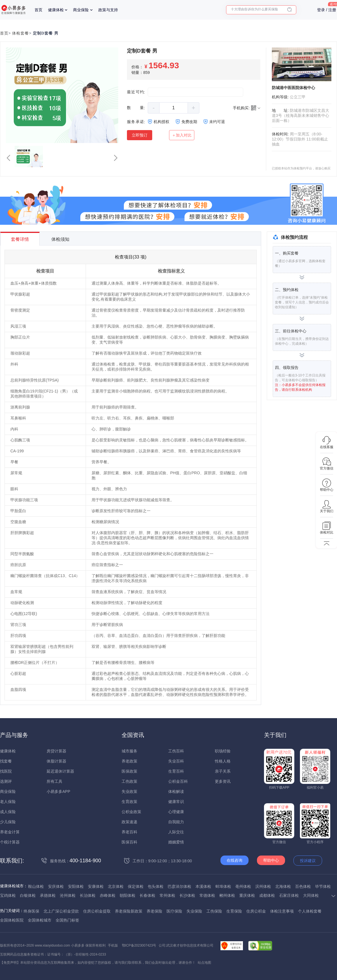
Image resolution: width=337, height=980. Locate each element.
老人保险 (8, 802)
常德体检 (207, 895)
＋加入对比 (182, 135)
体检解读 (176, 791)
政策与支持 (108, 10)
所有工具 (54, 781)
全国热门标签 (67, 920)
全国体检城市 (40, 920)
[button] (8, 158)
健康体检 (56, 10)
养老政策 (129, 761)
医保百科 (129, 842)
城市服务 (129, 751)
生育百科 (176, 771)
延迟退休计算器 (60, 771)
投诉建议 (308, 861)
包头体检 (156, 886)
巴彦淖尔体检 (179, 886)
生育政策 (129, 802)
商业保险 (81, 10)
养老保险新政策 (129, 911)
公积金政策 (131, 812)
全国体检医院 (12, 920)
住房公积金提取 (97, 911)
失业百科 (176, 761)
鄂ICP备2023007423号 (139, 945)
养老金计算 (10, 832)
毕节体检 (323, 886)
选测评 (6, 781)
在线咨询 (234, 860)
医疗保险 (174, 911)
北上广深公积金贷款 (61, 911)
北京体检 (116, 886)
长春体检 (147, 895)
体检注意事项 (282, 911)
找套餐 (6, 761)
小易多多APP (58, 791)
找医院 (6, 771)
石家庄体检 (289, 895)
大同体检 (311, 895)
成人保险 (8, 812)
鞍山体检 (36, 886)
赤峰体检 (108, 895)
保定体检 (136, 886)
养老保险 (154, 911)
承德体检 (48, 895)
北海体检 (283, 886)
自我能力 (176, 822)
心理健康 (176, 812)
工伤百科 (176, 751)
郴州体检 (227, 895)
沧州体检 (68, 895)
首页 (38, 10)
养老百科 (129, 832)
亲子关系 (223, 771)
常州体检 (167, 895)
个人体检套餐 (310, 911)
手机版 (113, 945)
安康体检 (96, 886)
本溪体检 (203, 886)
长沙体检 (187, 895)
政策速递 (129, 822)
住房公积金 (256, 911)
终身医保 (31, 911)
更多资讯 (223, 781)
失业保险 (194, 911)
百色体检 (303, 886)
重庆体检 (247, 895)
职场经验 (223, 751)
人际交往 (176, 832)
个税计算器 (10, 842)
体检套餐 (21, 33)
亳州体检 (243, 886)
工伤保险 (214, 911)
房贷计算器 (56, 751)
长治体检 (88, 895)
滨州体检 (263, 886)
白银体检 (28, 895)
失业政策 (129, 791)
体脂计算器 (56, 761)
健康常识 (176, 802)
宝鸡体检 (8, 895)
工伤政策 (129, 781)
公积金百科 (178, 781)
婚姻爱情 (176, 842)
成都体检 (267, 895)
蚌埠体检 (223, 886)
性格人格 (223, 761)
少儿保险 (8, 822)
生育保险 (234, 911)
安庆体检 (56, 886)
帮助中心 (271, 860)
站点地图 (204, 963)
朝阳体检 (127, 895)
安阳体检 (76, 886)
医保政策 (129, 771)
